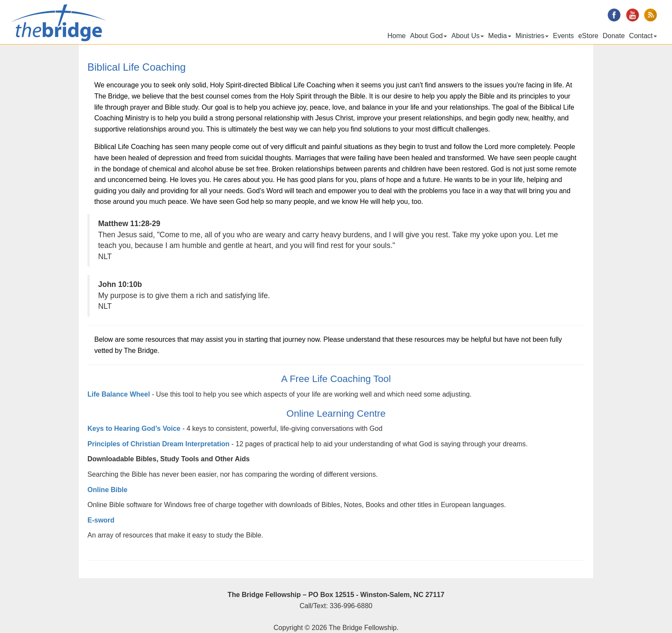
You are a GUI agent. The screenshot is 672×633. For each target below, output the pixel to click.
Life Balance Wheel (120, 394)
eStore (588, 36)
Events (563, 36)
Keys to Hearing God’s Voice (134, 428)
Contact (643, 36)
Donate (614, 36)
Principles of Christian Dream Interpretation (159, 444)
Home (397, 36)
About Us (468, 36)
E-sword (101, 520)
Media (500, 36)
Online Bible (107, 490)
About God (429, 36)
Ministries (532, 36)
